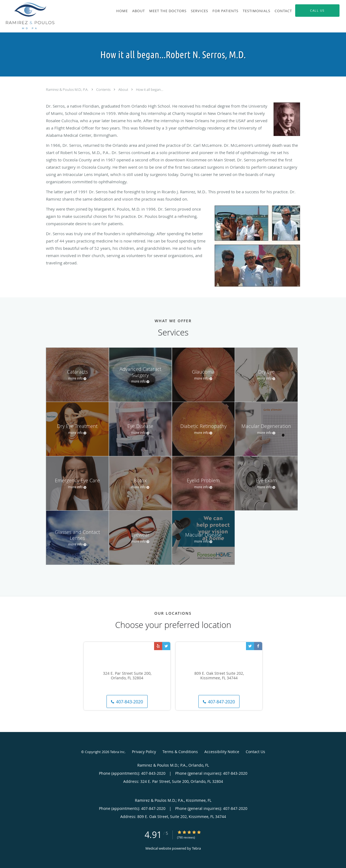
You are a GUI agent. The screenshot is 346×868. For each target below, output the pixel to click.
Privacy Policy (144, 752)
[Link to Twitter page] (166, 646)
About (124, 89)
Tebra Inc (117, 752)
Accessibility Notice (222, 752)
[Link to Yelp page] (158, 646)
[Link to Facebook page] (258, 646)
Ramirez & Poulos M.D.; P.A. (68, 89)
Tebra (196, 848)
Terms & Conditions (180, 752)
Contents (104, 89)
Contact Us (255, 752)
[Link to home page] (27, 16)
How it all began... (150, 89)
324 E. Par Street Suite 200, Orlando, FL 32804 (127, 676)
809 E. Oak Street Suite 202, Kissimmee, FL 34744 (219, 676)
